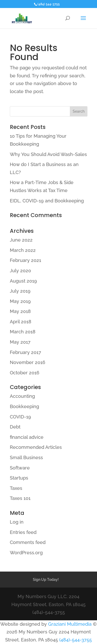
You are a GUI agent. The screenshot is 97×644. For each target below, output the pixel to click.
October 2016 (25, 373)
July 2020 (20, 271)
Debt (15, 427)
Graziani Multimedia (70, 624)
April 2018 (21, 322)
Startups (19, 478)
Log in (17, 522)
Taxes (16, 488)
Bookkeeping (24, 406)
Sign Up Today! (46, 580)
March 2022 (23, 250)
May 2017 (20, 342)
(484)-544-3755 (76, 640)
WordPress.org (26, 553)
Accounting (22, 396)
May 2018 (20, 311)
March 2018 (23, 332)
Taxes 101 (20, 498)
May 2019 (20, 301)
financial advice (27, 437)
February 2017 (25, 352)
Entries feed (23, 532)
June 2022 (21, 240)
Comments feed (28, 542)
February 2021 (25, 260)
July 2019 (20, 291)
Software (20, 468)
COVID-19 (20, 417)
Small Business (26, 457)
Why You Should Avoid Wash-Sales (48, 154)
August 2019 (23, 281)
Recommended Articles (36, 447)
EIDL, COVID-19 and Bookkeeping (47, 201)
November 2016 (28, 362)
